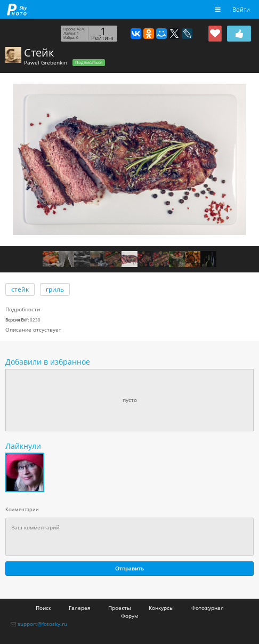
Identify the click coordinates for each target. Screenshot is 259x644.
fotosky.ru (17, 9)
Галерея (80, 608)
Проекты (120, 608)
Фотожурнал (208, 608)
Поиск (43, 608)
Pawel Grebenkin (46, 62)
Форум (129, 616)
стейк (20, 289)
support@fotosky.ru (42, 624)
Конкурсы (161, 608)
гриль (55, 289)
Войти (241, 9)
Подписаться (89, 62)
